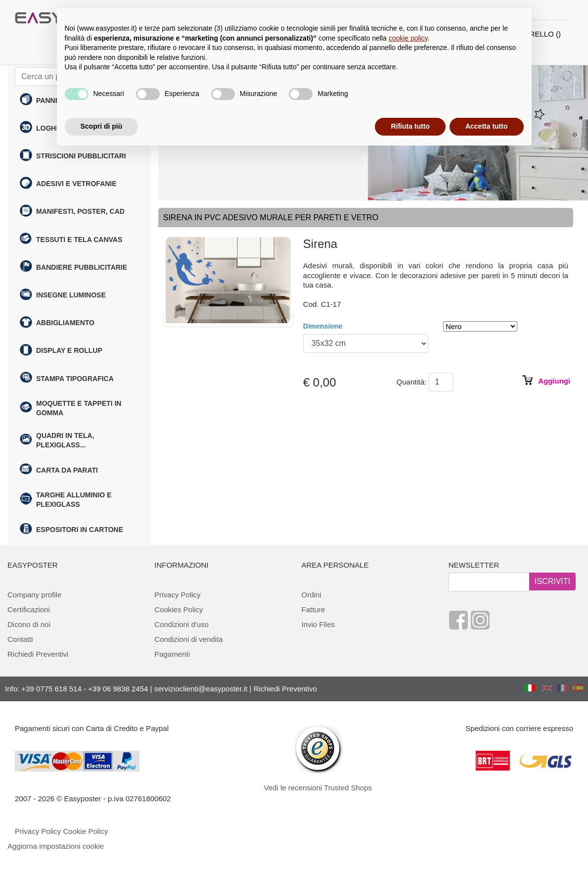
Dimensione (323, 326)
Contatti (20, 639)
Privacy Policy (177, 595)
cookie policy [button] (408, 38)
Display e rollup (61, 351)
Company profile (34, 595)
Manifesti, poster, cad (72, 212)
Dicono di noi (29, 624)
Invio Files (318, 624)
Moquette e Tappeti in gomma (70, 408)
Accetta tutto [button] (487, 126)
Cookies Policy (179, 609)
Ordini (312, 595)
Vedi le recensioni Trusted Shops (318, 788)
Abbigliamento (57, 323)
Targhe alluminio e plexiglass (66, 500)
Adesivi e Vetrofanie (68, 184)
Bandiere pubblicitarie (73, 267)
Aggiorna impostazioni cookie (56, 846)
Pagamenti (172, 654)
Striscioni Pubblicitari (73, 156)
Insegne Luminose (63, 295)
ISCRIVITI (552, 581)
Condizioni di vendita (188, 639)
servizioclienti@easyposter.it (201, 689)
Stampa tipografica (67, 379)
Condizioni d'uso (181, 624)
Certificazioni (29, 609)
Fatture (314, 609)
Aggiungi (553, 381)
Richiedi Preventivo (285, 689)
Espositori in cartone (71, 530)
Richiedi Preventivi (38, 654)
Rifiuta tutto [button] (410, 126)
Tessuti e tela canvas (71, 240)
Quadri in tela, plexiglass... (57, 440)
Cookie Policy (86, 831)
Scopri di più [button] (102, 126)
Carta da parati (59, 470)
